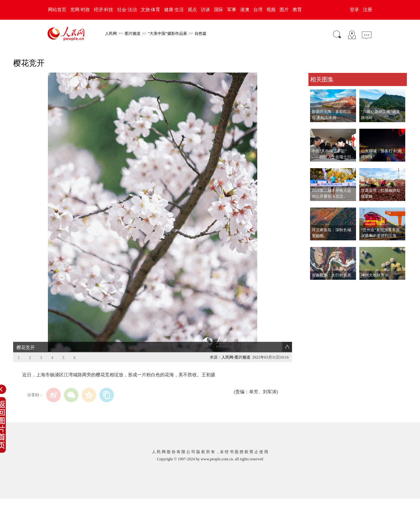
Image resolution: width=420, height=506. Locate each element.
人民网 (111, 33)
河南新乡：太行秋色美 (331, 275)
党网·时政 (80, 10)
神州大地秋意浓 (375, 275)
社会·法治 (127, 10)
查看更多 (318, 286)
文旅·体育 (151, 10)
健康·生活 (174, 10)
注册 (367, 10)
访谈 (205, 10)
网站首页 (57, 10)
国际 (219, 10)
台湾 (258, 10)
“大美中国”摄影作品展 (168, 33)
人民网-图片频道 (236, 357)
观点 (192, 10)
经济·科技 (104, 10)
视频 (271, 10)
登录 (354, 10)
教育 (297, 10)
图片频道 (133, 33)
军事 (232, 10)
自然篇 (200, 33)
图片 (284, 10)
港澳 (245, 10)
